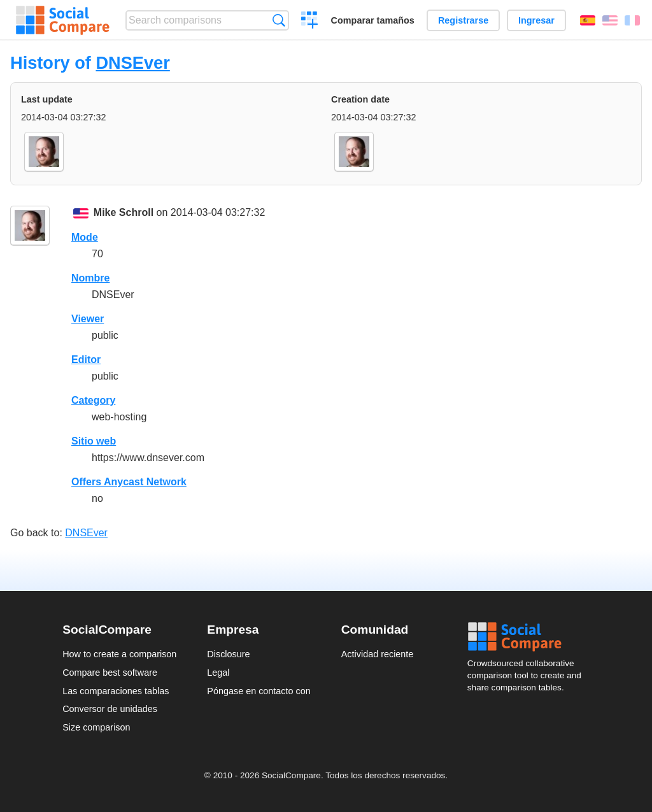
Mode (85, 237)
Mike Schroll (124, 212)
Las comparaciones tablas (116, 691)
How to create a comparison (119, 654)
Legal (218, 673)
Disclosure (228, 654)
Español (588, 20)
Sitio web (94, 441)
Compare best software (110, 673)
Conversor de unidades (110, 709)
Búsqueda (279, 20)
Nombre (90, 278)
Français (632, 20)
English (610, 20)
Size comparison (96, 727)
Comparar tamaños (373, 20)
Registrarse (463, 20)
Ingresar (536, 20)
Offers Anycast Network (129, 482)
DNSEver (132, 63)
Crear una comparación (310, 22)
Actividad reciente (378, 654)
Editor (86, 360)
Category (93, 400)
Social (528, 637)
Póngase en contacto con (259, 691)
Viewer (88, 319)
